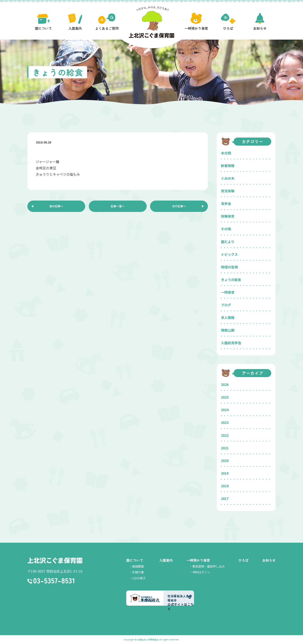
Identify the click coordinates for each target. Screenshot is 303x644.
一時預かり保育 (198, 560)
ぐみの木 (228, 178)
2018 (225, 486)
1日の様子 (139, 578)
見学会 (226, 204)
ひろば (243, 560)
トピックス (229, 254)
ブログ (226, 305)
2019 (225, 473)
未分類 (226, 153)
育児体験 (228, 191)
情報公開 (228, 330)
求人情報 (228, 317)
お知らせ (269, 560)
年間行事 (138, 572)
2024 (225, 410)
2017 (225, 498)
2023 (225, 422)
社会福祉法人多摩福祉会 (147, 639)
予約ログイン (201, 572)
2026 (225, 384)
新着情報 (228, 166)
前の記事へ (56, 207)
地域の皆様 (229, 267)
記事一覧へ (118, 207)
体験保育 (228, 216)
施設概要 (138, 566)
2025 (225, 397)
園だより (228, 242)
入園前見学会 (231, 343)
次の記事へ (179, 207)
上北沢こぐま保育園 (55, 561)
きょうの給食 (231, 280)
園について (135, 560)
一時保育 (228, 292)
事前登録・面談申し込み (209, 566)
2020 (225, 461)
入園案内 (166, 560)
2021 (225, 448)
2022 (225, 435)
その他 (226, 229)
